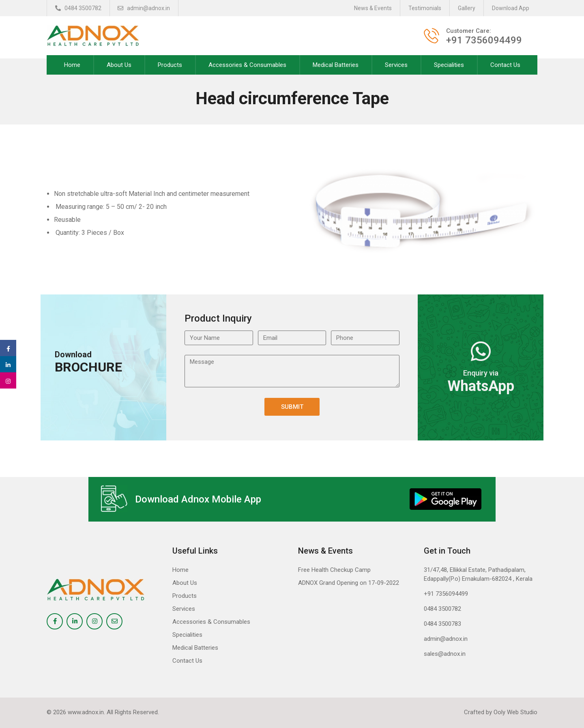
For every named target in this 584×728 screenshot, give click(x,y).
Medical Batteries (336, 65)
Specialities (449, 65)
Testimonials (425, 8)
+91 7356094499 (446, 594)
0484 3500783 (442, 624)
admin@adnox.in (144, 8)
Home (72, 65)
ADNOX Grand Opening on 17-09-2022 (349, 583)
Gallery (467, 8)
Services (396, 65)
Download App (511, 8)
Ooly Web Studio (515, 712)
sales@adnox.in (445, 654)
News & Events (373, 8)
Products (170, 65)
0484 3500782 (78, 8)
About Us (119, 65)
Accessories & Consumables (247, 65)
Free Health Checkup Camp (334, 570)
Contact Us (505, 65)
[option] (418, 212)
